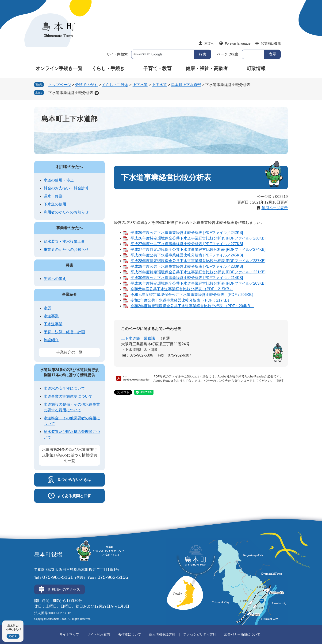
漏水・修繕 (53, 196)
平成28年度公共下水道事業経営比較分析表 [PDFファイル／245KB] (187, 255)
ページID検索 (228, 54)
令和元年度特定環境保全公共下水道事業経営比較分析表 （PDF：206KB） (193, 295)
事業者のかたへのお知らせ (66, 249)
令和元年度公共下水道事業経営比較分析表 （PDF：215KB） (182, 289)
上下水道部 (130, 338)
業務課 (149, 338)
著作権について (130, 634)
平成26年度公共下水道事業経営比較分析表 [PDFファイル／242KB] (187, 233)
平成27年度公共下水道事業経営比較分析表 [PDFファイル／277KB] (187, 244)
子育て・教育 (157, 68)
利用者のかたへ (69, 167)
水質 (47, 308)
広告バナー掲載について (242, 634)
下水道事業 (53, 324)
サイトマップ (69, 634)
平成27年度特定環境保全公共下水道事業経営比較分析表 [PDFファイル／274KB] (198, 249)
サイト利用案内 (99, 634)
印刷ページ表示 (275, 208)
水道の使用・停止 (59, 180)
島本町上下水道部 (186, 85)
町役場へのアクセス (64, 589)
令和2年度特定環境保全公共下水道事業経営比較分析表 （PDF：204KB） (192, 306)
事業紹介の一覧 (69, 352)
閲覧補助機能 (271, 43)
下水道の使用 (55, 204)
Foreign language (238, 43)
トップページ (60, 85)
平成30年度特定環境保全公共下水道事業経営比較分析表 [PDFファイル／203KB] (198, 283)
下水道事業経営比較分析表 (71, 93)
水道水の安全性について (64, 388)
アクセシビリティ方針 (200, 634)
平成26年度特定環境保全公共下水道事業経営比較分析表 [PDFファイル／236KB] (198, 238)
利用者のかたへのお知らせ (66, 212)
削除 (97, 93)
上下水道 (140, 85)
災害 (69, 265)
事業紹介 (69, 294)
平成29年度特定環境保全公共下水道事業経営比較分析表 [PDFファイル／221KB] (198, 272)
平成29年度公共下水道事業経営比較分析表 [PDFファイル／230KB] (187, 266)
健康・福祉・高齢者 (207, 68)
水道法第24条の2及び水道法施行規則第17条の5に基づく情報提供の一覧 (70, 455)
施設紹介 (51, 340)
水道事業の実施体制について (68, 396)
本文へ (209, 43)
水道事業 (51, 316)
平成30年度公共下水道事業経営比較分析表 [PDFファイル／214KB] (187, 278)
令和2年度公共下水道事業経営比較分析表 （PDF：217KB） (181, 300)
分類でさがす (86, 85)
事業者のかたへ (69, 228)
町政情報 (256, 68)
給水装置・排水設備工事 (64, 241)
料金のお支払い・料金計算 (66, 188)
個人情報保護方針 (162, 634)
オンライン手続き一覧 (59, 68)
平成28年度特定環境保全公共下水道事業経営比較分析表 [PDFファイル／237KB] (198, 261)
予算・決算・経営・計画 (64, 332)
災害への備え (55, 279)
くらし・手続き (108, 68)
